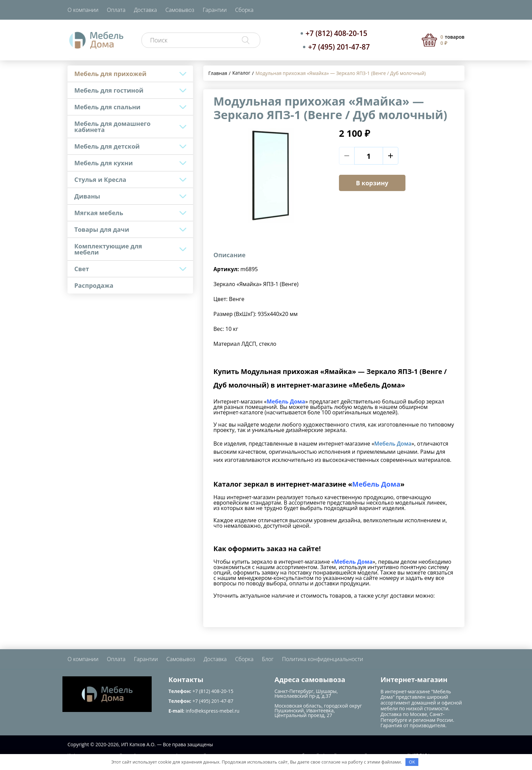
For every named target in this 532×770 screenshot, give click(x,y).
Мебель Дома (393, 444)
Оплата (116, 10)
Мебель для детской (107, 146)
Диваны (87, 196)
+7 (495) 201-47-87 (339, 47)
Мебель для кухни (103, 163)
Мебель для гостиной (109, 90)
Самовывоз (180, 10)
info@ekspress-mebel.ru (212, 711)
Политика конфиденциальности (322, 659)
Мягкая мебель (99, 213)
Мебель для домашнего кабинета (112, 127)
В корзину (372, 183)
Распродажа (94, 285)
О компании (83, 10)
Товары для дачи (102, 229)
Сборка (244, 10)
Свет (82, 269)
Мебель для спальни (107, 107)
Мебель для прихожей (110, 74)
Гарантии (215, 10)
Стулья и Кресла (100, 180)
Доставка (146, 10)
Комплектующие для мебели (108, 249)
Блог (268, 659)
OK (412, 762)
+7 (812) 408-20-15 (337, 33)
